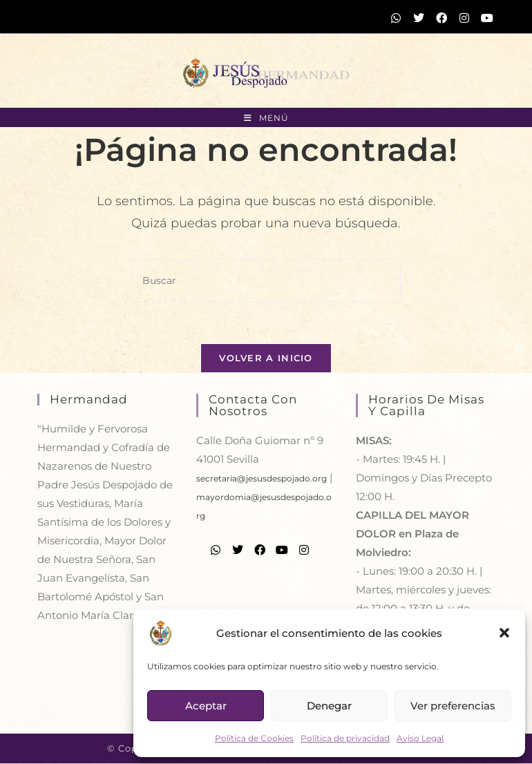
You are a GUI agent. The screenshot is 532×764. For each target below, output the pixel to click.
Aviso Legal (420, 738)
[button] (504, 633)
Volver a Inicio (266, 359)
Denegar (329, 706)
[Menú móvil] (266, 118)
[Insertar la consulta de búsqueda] (266, 281)
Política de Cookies (254, 738)
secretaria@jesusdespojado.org (262, 479)
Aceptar (206, 706)
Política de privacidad (345, 738)
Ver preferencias (453, 706)
